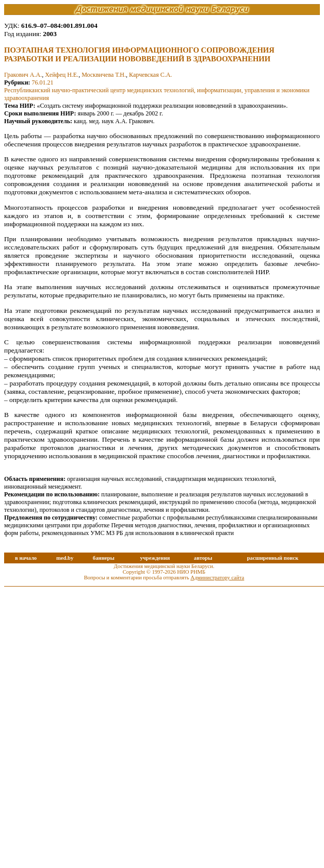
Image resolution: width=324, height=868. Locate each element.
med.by (65, 558)
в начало (26, 558)
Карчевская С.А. (150, 75)
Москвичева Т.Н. (104, 75)
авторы (203, 558)
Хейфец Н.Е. (62, 75)
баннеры (104, 558)
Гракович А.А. (23, 75)
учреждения (155, 558)
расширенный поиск (273, 558)
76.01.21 (43, 82)
